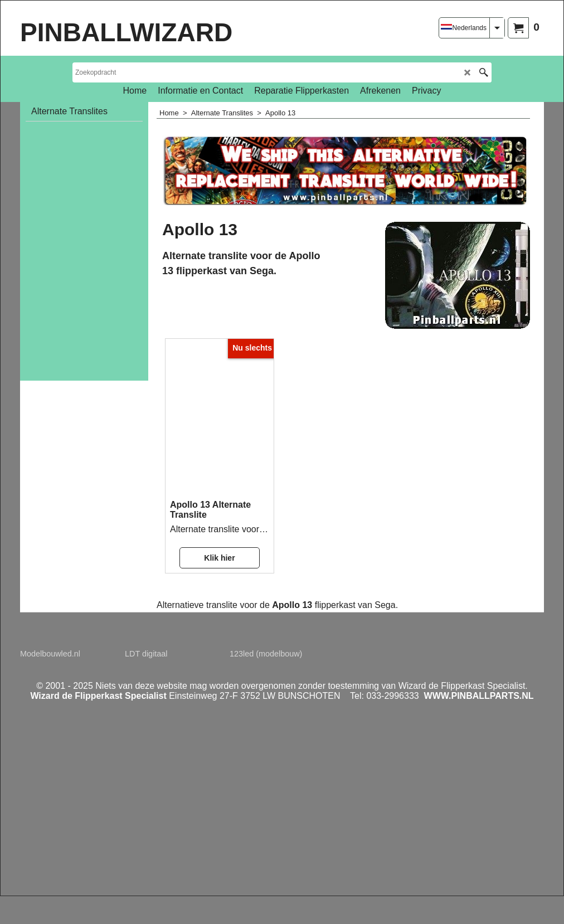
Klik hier (219, 558)
